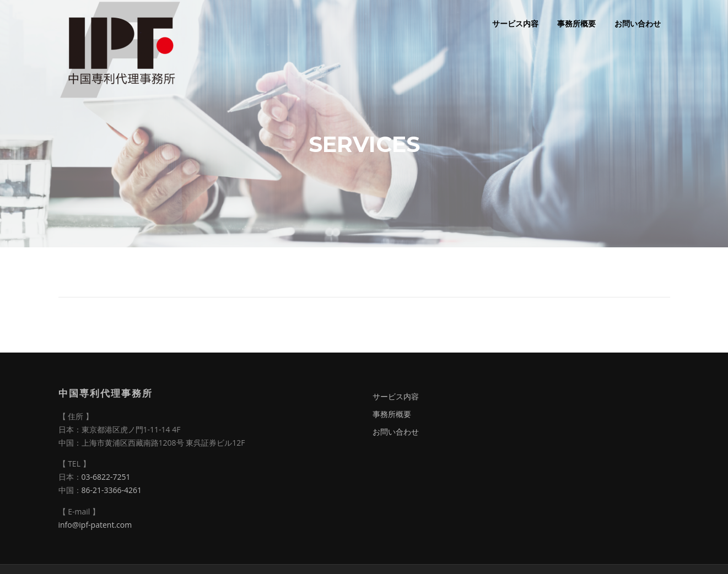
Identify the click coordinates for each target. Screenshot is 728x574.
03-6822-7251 (106, 477)
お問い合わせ (638, 23)
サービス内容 (515, 23)
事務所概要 (576, 23)
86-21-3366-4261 (112, 490)
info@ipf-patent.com (95, 525)
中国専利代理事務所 (106, 393)
